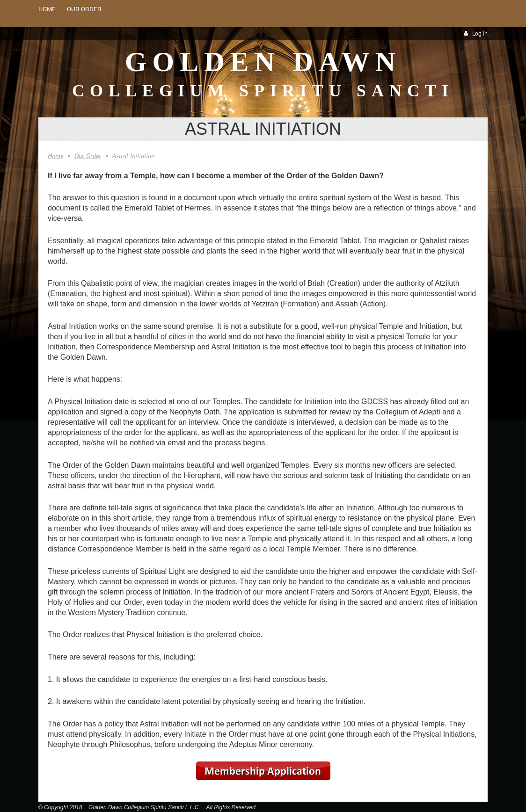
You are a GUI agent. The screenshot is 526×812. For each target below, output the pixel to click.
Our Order (88, 156)
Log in (480, 33)
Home (55, 156)
